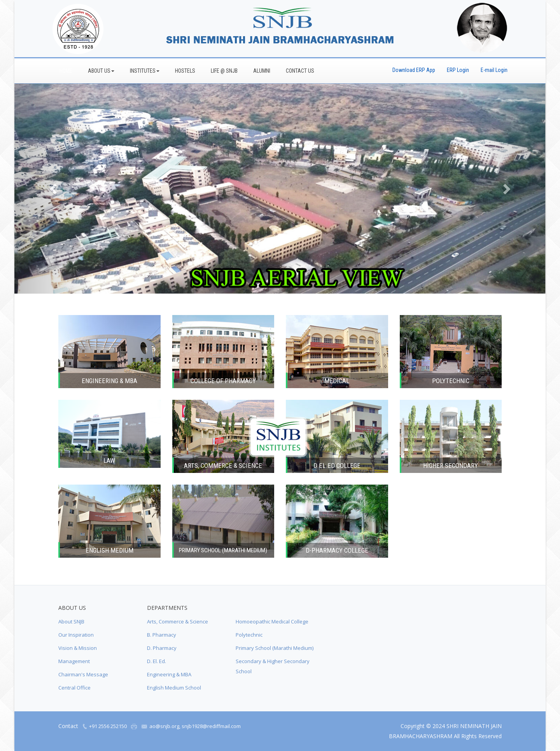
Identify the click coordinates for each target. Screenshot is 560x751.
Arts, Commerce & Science (178, 621)
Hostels (185, 71)
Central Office (74, 688)
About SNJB (71, 621)
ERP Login (458, 70)
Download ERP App (414, 70)
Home (66, 71)
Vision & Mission (78, 648)
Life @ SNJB (224, 71)
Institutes (145, 71)
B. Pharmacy (162, 635)
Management (74, 661)
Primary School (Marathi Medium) (275, 648)
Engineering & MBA (169, 674)
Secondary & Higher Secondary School (273, 666)
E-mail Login (494, 70)
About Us (101, 71)
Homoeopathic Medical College (272, 621)
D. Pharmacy (162, 648)
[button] (54, 189)
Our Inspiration (76, 635)
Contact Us (300, 71)
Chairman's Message (83, 674)
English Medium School (174, 688)
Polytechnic (249, 635)
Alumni (262, 71)
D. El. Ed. (157, 661)
